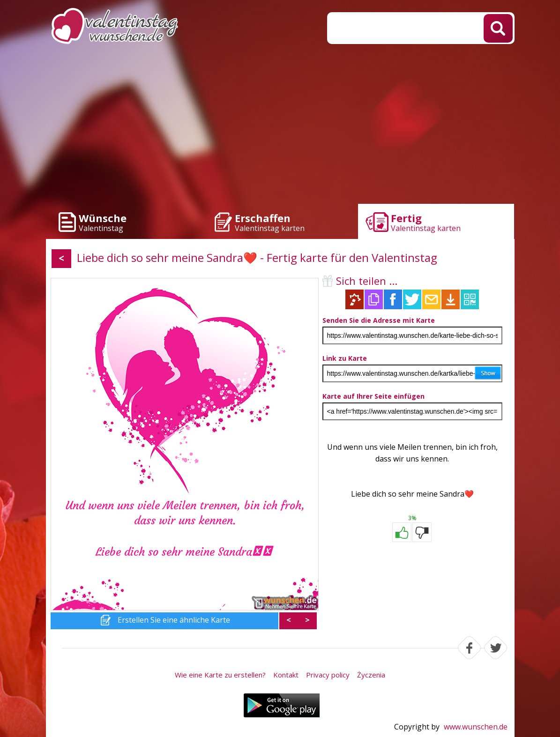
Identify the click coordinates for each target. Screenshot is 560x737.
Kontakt (286, 675)
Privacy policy (328, 675)
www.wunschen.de (476, 727)
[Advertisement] (280, 127)
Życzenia (371, 675)
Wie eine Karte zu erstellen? (220, 675)
